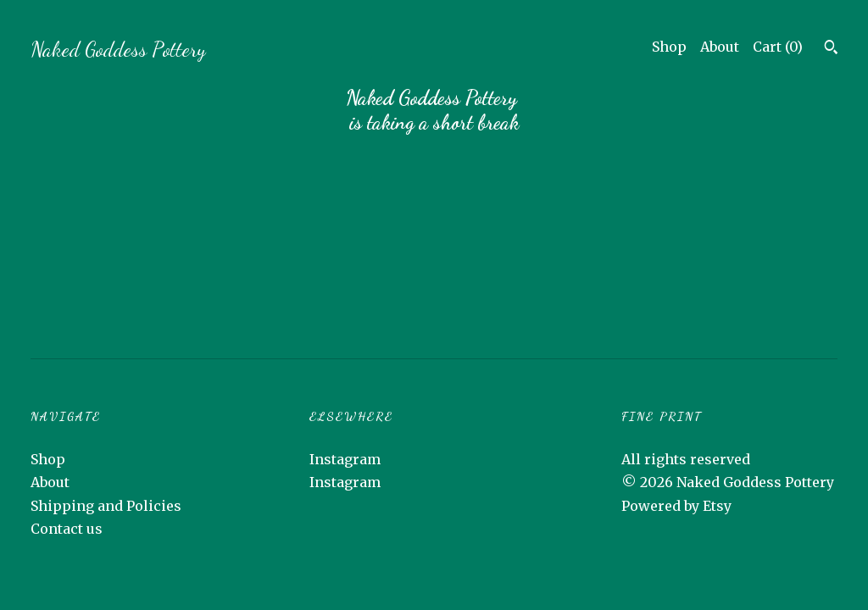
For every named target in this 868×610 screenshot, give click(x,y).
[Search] (831, 49)
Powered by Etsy (676, 506)
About (720, 47)
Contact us (67, 529)
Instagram (345, 459)
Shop (669, 47)
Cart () (778, 47)
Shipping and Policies (106, 506)
